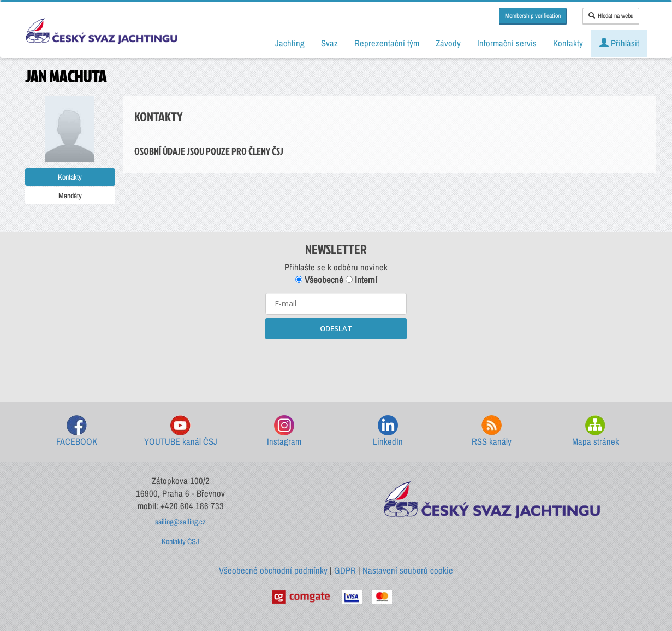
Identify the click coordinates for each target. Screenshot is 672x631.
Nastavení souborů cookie (408, 570)
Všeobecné (319, 280)
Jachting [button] (290, 43)
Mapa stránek (596, 431)
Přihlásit (619, 43)
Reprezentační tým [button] (387, 43)
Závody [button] (448, 43)
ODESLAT (336, 328)
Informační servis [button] (507, 43)
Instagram (284, 431)
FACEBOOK (77, 431)
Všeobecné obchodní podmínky (273, 570)
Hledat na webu (611, 16)
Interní (361, 280)
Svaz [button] (329, 43)
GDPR (345, 570)
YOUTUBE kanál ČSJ (181, 431)
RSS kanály (492, 431)
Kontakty (70, 177)
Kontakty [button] (568, 43)
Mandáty (70, 196)
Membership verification (533, 16)
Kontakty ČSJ (180, 541)
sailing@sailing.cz (180, 522)
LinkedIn (388, 431)
